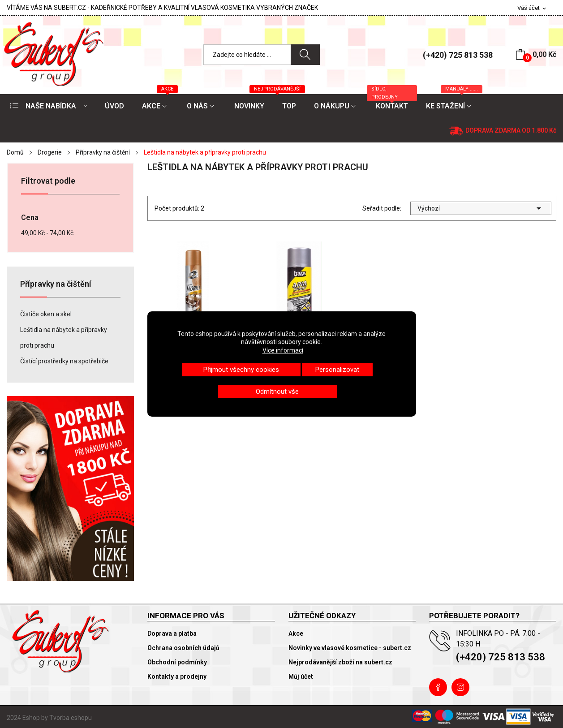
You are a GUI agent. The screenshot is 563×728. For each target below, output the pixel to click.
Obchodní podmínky (177, 662)
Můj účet (301, 676)
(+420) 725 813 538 (458, 55)
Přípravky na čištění (56, 284)
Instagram (460, 687)
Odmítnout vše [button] (277, 392)
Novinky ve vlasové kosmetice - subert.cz (350, 648)
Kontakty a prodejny (177, 676)
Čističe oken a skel (46, 314)
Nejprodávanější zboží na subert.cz (340, 662)
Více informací (283, 350)
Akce (296, 633)
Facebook (438, 687)
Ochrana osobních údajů (183, 648)
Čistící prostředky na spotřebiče (64, 361)
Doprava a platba (172, 633)
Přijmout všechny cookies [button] (241, 370)
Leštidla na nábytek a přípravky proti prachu (64, 338)
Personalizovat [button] (337, 370)
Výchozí (481, 208)
